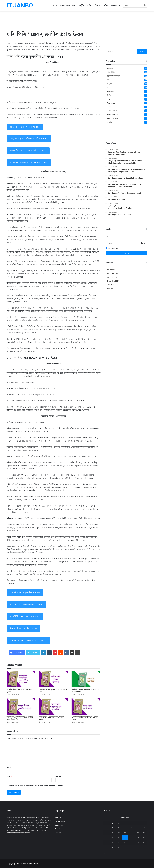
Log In (127, 253)
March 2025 (112, 270)
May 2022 (111, 288)
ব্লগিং (89, 5)
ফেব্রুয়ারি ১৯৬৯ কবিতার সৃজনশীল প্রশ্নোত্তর (28, 151)
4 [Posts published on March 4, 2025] (125, 828)
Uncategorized (113, 115)
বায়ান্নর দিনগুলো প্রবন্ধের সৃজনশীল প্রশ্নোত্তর (28, 640)
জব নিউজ (111, 122)
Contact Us (59, 825)
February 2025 (113, 273)
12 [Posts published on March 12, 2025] (131, 833)
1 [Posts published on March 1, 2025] (106, 828)
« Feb (105, 854)
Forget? (144, 243)
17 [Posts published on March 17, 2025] (119, 838)
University (111, 91)
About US (58, 818)
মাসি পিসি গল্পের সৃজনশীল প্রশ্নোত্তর (25, 616)
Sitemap (58, 833)
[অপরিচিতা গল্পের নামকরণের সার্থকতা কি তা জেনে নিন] (86, 679)
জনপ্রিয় (110, 107)
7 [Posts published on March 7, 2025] (144, 828)
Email (9, 776)
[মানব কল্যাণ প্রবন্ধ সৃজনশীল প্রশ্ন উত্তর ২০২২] (54, 707)
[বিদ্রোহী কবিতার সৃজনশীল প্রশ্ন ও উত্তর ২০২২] (21, 679)
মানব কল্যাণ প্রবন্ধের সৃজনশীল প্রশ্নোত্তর (26, 604)
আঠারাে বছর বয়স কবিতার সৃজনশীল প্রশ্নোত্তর (29, 162)
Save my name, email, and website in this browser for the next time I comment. (36, 785)
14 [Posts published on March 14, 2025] (144, 833)
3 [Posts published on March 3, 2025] (119, 828)
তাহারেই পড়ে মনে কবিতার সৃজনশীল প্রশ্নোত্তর (29, 139)
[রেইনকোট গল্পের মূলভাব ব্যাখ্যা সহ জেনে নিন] (54, 679)
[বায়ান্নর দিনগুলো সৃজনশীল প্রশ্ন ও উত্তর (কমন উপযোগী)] (21, 707)
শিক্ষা (96, 5)
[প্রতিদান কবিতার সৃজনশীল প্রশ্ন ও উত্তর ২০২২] (86, 707)
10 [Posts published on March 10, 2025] (119, 833)
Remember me (112, 248)
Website (58, 776)
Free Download (113, 118)
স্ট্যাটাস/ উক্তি (112, 111)
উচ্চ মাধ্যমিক (112, 72)
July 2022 (111, 285)
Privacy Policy (60, 821)
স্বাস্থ (109, 99)
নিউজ (105, 5)
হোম (55, 5)
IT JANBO (22, 864)
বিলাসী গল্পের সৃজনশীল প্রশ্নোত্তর (24, 628)
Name (9, 767)
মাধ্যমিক (110, 68)
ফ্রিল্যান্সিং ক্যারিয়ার (68, 5)
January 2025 (112, 277)
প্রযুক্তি (81, 5)
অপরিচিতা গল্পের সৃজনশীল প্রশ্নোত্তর (25, 593)
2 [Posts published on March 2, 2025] (112, 828)
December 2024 (113, 281)
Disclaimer (59, 829)
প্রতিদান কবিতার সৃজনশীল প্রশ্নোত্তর (25, 127)
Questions (116, 5)
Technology (112, 103)
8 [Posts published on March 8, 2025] (106, 833)
